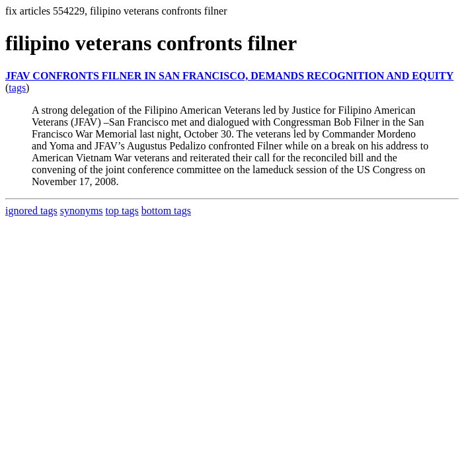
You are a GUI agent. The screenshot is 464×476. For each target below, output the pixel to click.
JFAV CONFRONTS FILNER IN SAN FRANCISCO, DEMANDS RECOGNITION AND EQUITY (229, 76)
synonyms (82, 211)
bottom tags (166, 211)
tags (17, 88)
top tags (122, 211)
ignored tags (31, 211)
